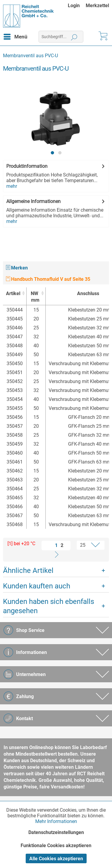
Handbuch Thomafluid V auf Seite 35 (48, 279)
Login (74, 6)
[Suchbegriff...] (61, 37)
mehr (12, 186)
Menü (16, 36)
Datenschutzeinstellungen (56, 832)
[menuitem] (77, 6)
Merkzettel (97, 6)
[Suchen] (74, 37)
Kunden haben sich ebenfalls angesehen (49, 606)
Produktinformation (27, 166)
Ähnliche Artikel (28, 571)
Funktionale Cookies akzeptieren (56, 845)
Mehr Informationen (56, 821)
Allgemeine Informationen (33, 201)
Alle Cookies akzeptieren (56, 859)
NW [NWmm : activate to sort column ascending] (34, 297)
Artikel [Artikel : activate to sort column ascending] (13, 293)
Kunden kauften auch (37, 586)
